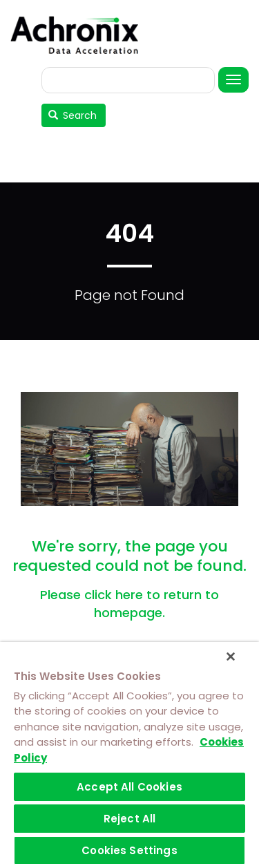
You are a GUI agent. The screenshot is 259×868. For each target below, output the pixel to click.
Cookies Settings (129, 850)
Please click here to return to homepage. (129, 604)
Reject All (130, 819)
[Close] (231, 657)
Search (73, 115)
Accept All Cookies (129, 787)
